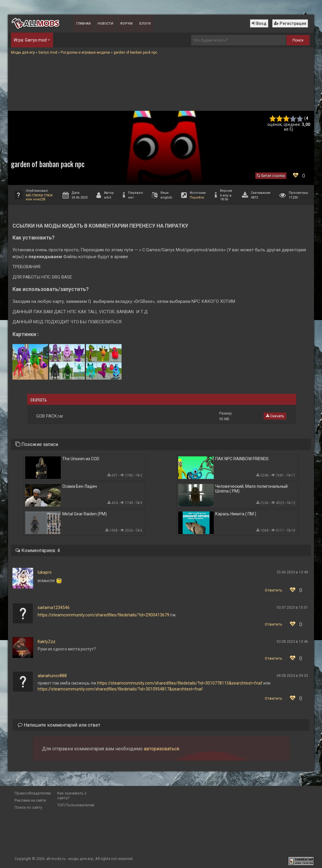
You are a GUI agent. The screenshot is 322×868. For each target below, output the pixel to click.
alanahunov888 (52, 676)
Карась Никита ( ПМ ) (236, 514)
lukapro (45, 572)
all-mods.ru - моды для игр (70, 859)
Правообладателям (33, 793)
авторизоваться (161, 749)
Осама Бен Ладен (80, 486)
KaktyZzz (47, 642)
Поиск (298, 40)
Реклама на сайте (30, 800)
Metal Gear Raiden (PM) (85, 514)
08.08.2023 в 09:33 (292, 676)
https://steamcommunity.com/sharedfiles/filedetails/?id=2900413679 (103, 615)
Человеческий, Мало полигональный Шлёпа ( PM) (251, 489)
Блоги (145, 24)
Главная (83, 24)
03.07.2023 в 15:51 (292, 608)
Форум (126, 24)
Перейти (197, 198)
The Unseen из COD (81, 459)
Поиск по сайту (28, 807)
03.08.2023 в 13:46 (292, 642)
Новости (105, 24)
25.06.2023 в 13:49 (292, 572)
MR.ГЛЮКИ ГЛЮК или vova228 (39, 197)
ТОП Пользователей (76, 805)
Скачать (275, 416)
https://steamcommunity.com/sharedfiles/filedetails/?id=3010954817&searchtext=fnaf (120, 689)
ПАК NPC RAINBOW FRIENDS (242, 459)
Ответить (274, 590)
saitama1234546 (54, 608)
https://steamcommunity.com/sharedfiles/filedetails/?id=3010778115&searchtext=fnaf (180, 683)
